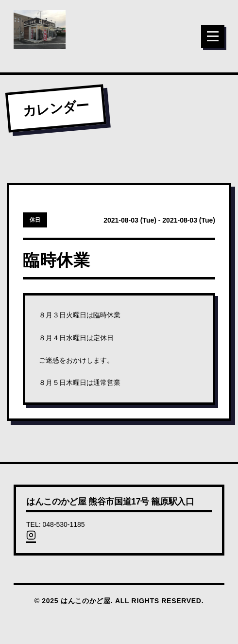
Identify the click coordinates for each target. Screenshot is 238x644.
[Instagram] (31, 538)
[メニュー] (213, 36)
